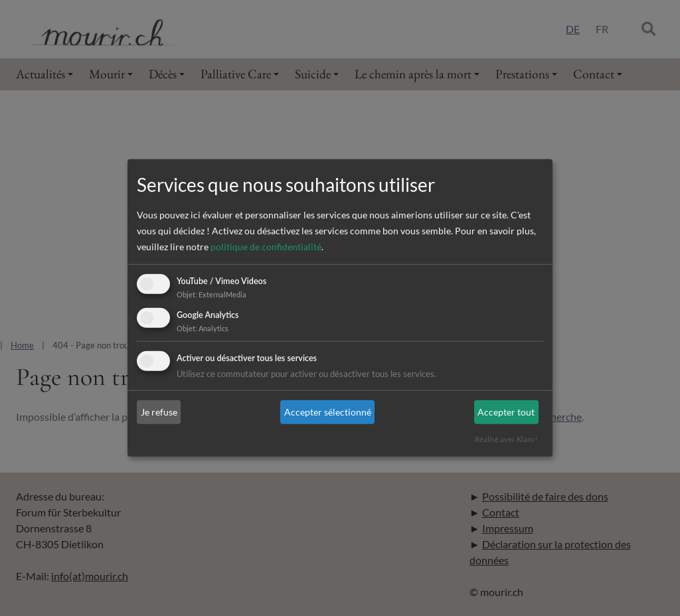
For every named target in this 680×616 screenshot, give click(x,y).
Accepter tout (506, 412)
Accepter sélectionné (328, 412)
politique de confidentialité (266, 247)
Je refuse (159, 412)
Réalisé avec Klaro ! (506, 439)
